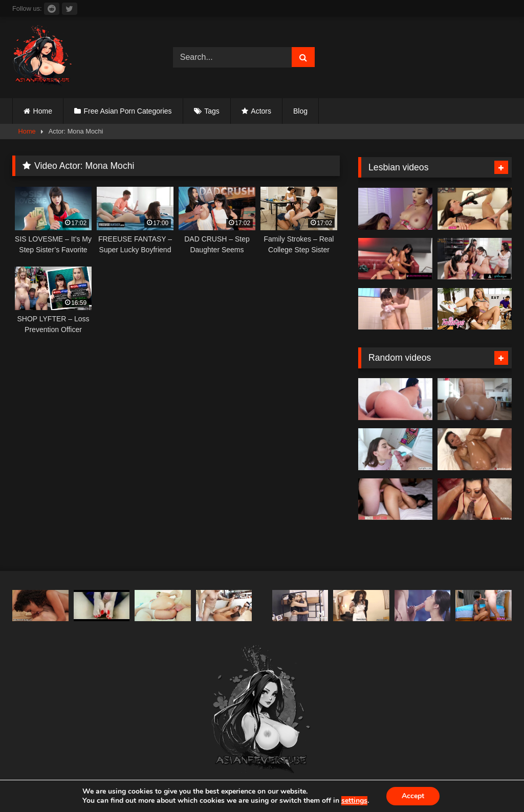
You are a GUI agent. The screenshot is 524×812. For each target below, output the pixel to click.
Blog (300, 111)
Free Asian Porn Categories (128, 111)
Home (43, 111)
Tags (212, 111)
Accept (413, 796)
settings (354, 801)
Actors (261, 111)
